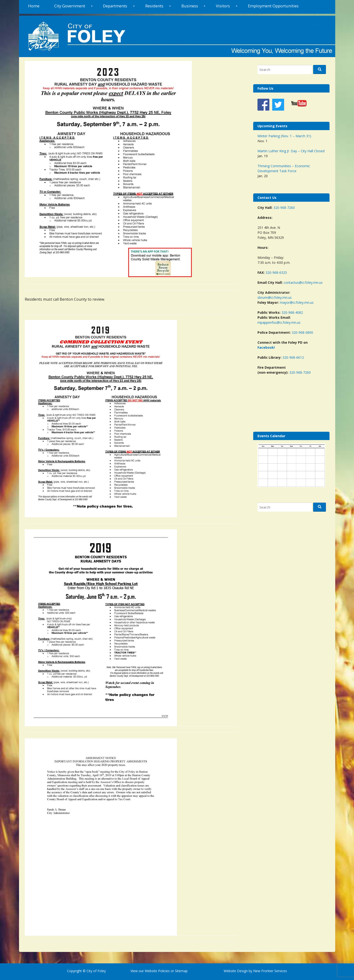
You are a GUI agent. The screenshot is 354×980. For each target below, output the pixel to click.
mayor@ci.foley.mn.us (297, 302)
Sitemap (181, 971)
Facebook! (266, 347)
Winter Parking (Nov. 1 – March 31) (284, 136)
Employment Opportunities (273, 6)
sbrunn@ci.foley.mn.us (275, 297)
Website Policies (157, 971)
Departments (115, 6)
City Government (70, 6)
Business (190, 6)
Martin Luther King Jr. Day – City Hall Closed (291, 151)
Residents (154, 6)
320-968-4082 (292, 312)
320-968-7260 (284, 208)
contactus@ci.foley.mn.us (303, 282)
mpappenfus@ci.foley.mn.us (279, 322)
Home (34, 6)
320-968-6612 (293, 357)
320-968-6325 (276, 272)
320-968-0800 (302, 332)
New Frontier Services (270, 971)
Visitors (223, 6)
